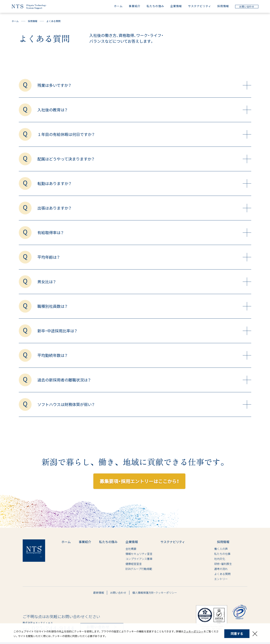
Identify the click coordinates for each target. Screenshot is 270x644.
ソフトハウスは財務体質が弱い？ (144, 404)
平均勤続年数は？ (144, 355)
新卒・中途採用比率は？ (144, 331)
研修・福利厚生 (212, 564)
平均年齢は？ (144, 257)
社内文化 (209, 559)
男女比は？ (144, 282)
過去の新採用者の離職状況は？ (144, 380)
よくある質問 (212, 574)
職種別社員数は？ (144, 306)
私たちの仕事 (212, 554)
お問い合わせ (118, 593)
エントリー (210, 579)
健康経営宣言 (134, 564)
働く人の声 (210, 549)
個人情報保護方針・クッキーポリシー (155, 593)
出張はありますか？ (144, 208)
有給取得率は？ (144, 233)
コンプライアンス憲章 (139, 559)
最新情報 (99, 593)
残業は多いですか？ (144, 85)
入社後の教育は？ (144, 110)
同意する (237, 634)
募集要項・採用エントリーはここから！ (139, 481)
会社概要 (131, 549)
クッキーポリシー (193, 631)
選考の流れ (210, 569)
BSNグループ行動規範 (139, 569)
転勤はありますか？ (144, 183)
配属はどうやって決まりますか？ (144, 159)
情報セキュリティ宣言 (139, 554)
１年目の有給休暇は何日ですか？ (144, 134)
